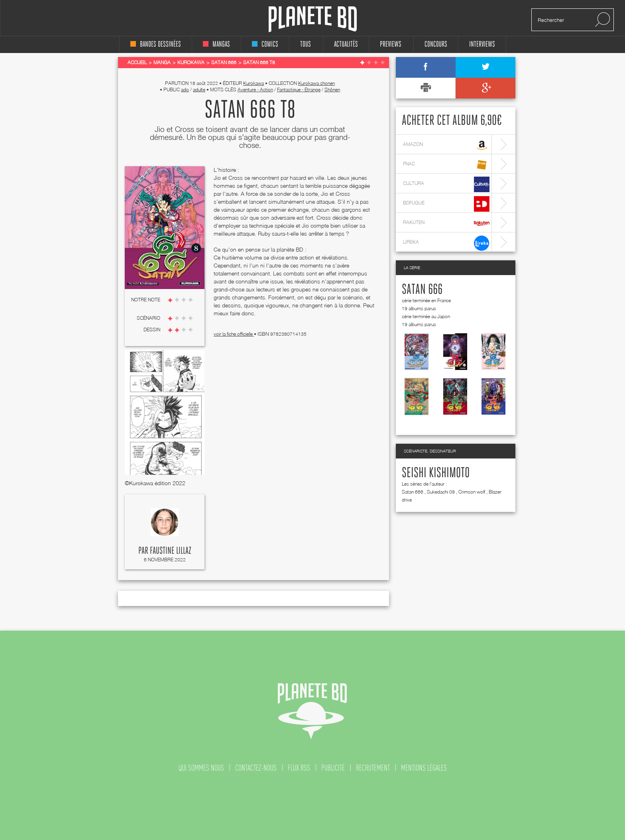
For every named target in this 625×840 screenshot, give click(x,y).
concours (436, 44)
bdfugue (446, 204)
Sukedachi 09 (441, 492)
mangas (216, 44)
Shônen (332, 90)
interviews (482, 44)
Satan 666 (422, 290)
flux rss (299, 768)
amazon (446, 145)
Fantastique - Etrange (299, 90)
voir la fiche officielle (234, 334)
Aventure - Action (255, 90)
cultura (446, 184)
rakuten (446, 223)
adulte (199, 90)
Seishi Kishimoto (436, 473)
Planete (313, 19)
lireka (446, 243)
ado (185, 90)
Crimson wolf (472, 492)
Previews (391, 44)
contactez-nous (256, 768)
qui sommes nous (201, 768)
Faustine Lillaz (171, 551)
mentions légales (424, 768)
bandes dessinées (156, 44)
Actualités (346, 44)
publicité (333, 768)
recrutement (373, 768)
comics (265, 44)
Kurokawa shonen (316, 83)
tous (306, 44)
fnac (446, 165)
